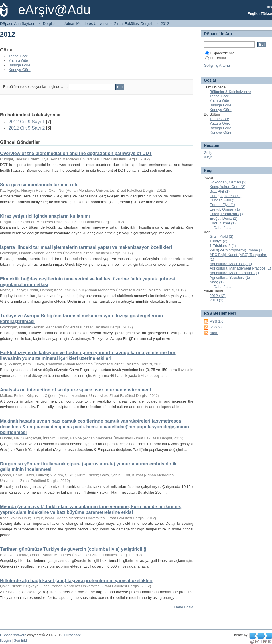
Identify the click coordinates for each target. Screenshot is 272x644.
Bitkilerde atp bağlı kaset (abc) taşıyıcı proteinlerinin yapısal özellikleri (76, 581)
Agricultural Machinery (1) (231, 264)
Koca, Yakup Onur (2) (227, 187)
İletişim (5, 641)
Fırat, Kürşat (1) (223, 223)
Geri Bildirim (23, 641)
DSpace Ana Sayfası (17, 24)
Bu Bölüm (216, 58)
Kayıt (208, 157)
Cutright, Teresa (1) (225, 196)
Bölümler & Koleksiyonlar (230, 92)
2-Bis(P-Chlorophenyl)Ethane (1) (237, 250)
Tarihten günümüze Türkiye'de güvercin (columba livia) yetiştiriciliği (74, 549)
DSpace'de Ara (220, 53)
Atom (214, 333)
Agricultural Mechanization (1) (234, 273)
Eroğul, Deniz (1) (224, 218)
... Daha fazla (221, 228)
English (254, 14)
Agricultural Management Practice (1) (240, 268)
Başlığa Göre (19, 65)
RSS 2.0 (216, 327)
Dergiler (50, 24)
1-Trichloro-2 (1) (223, 246)
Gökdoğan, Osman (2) (228, 182)
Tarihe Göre (18, 56)
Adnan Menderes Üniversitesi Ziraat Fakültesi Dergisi (108, 24)
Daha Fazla (184, 607)
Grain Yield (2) (221, 236)
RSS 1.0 (216, 321)
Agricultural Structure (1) (230, 277)
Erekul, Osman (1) (225, 209)
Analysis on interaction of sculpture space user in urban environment (76, 390)
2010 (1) (216, 300)
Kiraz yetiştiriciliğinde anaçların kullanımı (45, 216)
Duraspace (72, 635)
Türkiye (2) (218, 241)
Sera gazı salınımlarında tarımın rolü (39, 185)
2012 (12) (218, 296)
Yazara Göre (19, 61)
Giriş (268, 7)
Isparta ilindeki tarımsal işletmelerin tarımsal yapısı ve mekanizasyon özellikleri (86, 247)
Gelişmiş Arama (217, 65)
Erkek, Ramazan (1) (226, 214)
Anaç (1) (217, 282)
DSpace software (13, 635)
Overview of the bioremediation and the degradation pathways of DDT (76, 153)
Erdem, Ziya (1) (222, 205)
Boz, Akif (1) (220, 191)
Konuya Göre (20, 70)
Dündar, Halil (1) (223, 200)
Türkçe (266, 14)
